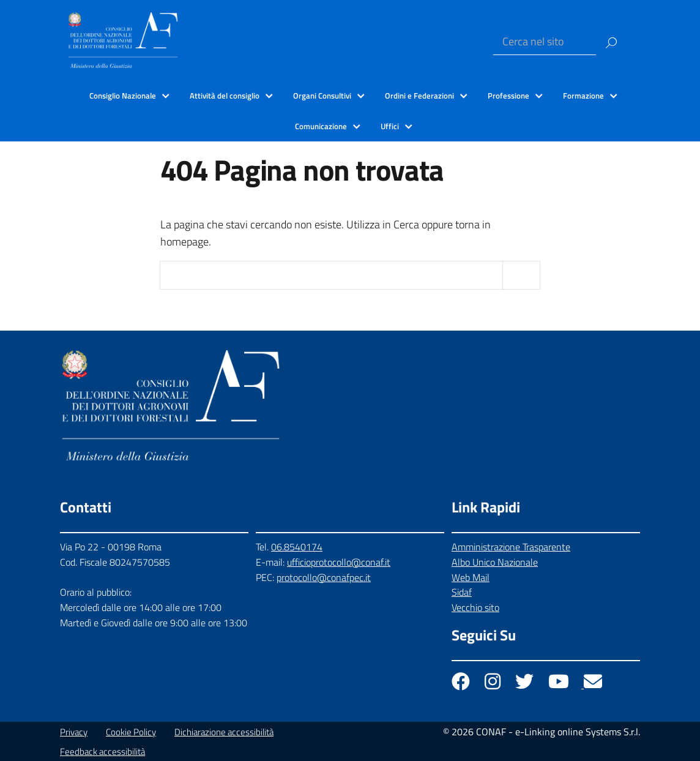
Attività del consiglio (225, 96)
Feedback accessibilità (102, 752)
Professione (508, 96)
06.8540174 (297, 547)
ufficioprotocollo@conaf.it (339, 562)
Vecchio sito (475, 607)
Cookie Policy (131, 732)
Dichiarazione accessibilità (224, 732)
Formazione (583, 96)
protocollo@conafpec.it (324, 577)
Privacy (74, 732)
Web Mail (471, 577)
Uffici (390, 126)
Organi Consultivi (322, 96)
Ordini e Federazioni (419, 96)
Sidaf (462, 592)
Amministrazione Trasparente (511, 547)
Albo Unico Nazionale (495, 562)
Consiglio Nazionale (123, 96)
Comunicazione (321, 126)
